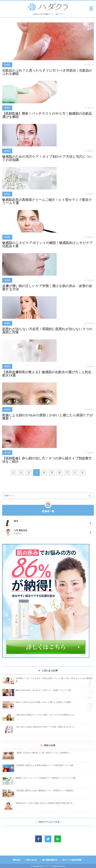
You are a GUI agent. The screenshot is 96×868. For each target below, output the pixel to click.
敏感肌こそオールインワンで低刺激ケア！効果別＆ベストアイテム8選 (46, 778)
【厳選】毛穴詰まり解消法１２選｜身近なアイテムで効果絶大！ (43, 753)
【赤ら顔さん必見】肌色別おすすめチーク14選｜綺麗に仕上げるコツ (45, 727)
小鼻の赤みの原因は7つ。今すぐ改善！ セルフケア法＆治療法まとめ (45, 715)
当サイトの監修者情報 (72, 860)
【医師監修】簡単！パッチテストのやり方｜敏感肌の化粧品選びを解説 (47, 115)
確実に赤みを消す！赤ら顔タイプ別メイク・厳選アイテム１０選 (43, 690)
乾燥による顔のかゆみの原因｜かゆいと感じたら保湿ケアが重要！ (48, 417)
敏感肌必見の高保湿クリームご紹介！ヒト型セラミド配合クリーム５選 (47, 201)
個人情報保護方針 (50, 860)
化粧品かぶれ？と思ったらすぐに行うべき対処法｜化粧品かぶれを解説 (47, 72)
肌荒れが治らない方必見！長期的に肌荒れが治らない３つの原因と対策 (47, 331)
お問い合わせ (31, 860)
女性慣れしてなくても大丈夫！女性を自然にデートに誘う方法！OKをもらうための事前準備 (54, 680)
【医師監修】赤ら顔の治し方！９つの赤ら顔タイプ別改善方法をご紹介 (47, 460)
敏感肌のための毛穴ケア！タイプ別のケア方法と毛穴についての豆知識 (47, 158)
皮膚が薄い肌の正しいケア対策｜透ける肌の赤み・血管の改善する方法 (47, 288)
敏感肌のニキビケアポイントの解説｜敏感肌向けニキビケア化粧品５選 (47, 244)
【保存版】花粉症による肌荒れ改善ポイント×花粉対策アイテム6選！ (45, 765)
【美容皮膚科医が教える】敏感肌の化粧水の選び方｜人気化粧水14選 (47, 374)
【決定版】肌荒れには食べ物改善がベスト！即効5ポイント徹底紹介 (45, 790)
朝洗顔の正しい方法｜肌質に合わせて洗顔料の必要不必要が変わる (44, 803)
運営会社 (17, 860)
